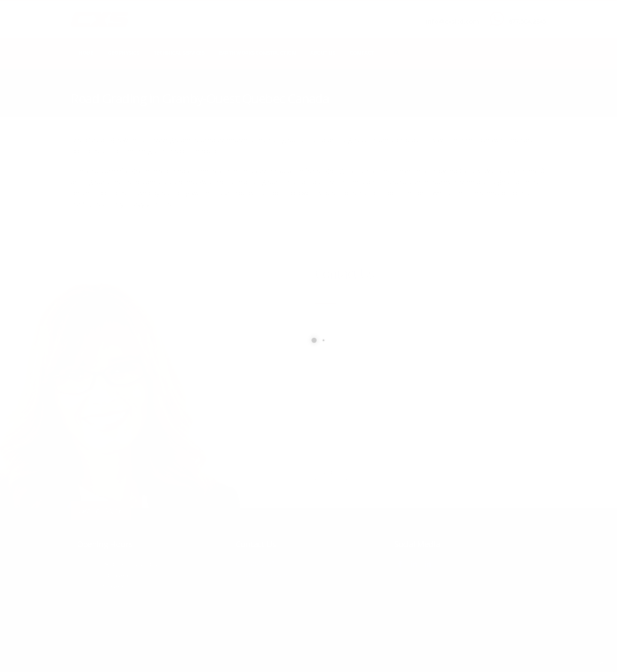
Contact (362, 53)
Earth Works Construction (257, 53)
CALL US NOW (526, 14)
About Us (323, 53)
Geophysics (123, 53)
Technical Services (179, 53)
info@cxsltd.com (452, 21)
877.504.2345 (527, 21)
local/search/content (122, 86)
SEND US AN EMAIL (448, 14)
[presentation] (380, 441)
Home (86, 53)
